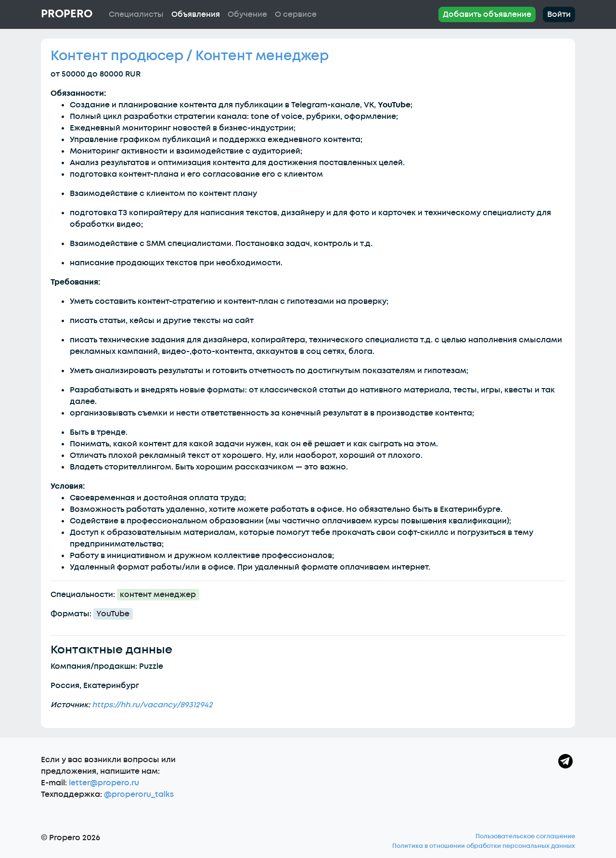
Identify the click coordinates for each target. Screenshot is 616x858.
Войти (559, 14)
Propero (67, 14)
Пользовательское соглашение (525, 836)
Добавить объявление (487, 14)
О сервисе (296, 14)
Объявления (196, 14)
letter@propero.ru (104, 783)
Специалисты (136, 14)
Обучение (247, 14)
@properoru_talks (139, 794)
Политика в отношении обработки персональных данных (484, 846)
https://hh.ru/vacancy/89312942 (152, 705)
